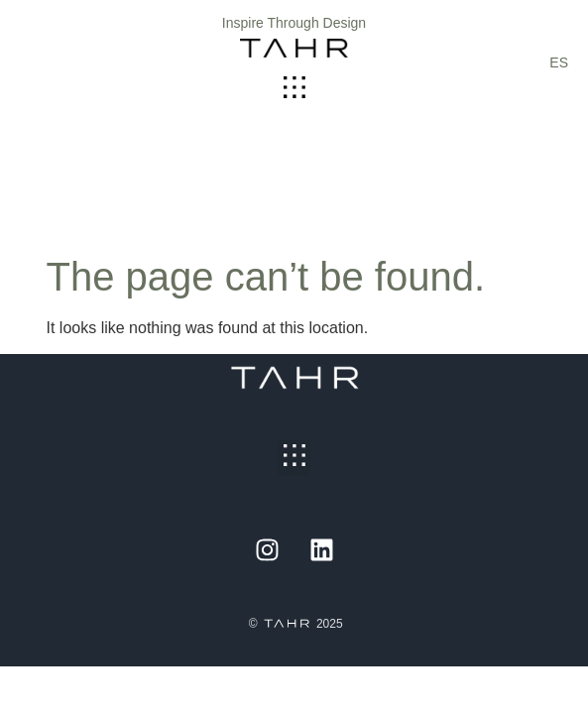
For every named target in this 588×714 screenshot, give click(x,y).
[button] (294, 89)
